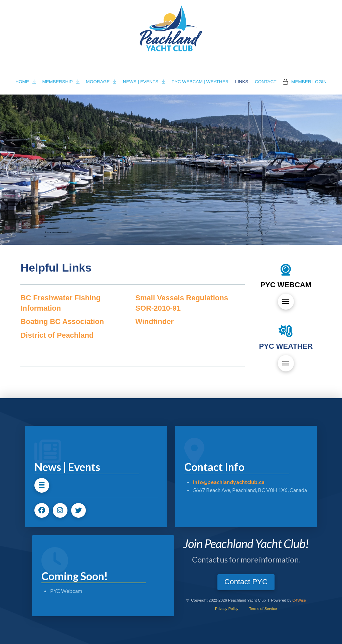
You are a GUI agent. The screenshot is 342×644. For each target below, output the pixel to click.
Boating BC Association (62, 321)
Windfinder (154, 321)
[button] (286, 302)
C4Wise (299, 600)
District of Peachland (57, 335)
